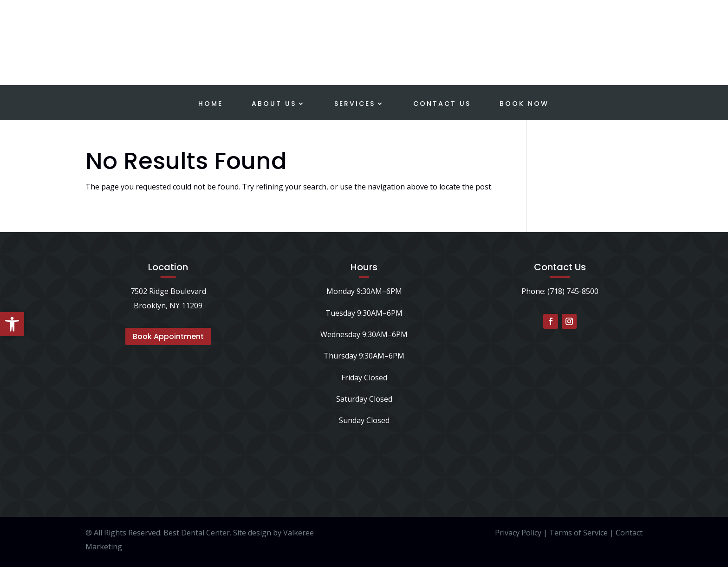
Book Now (524, 104)
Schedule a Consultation (645, 26)
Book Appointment (168, 336)
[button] (12, 324)
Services (355, 104)
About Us (274, 104)
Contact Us (442, 104)
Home (211, 104)
